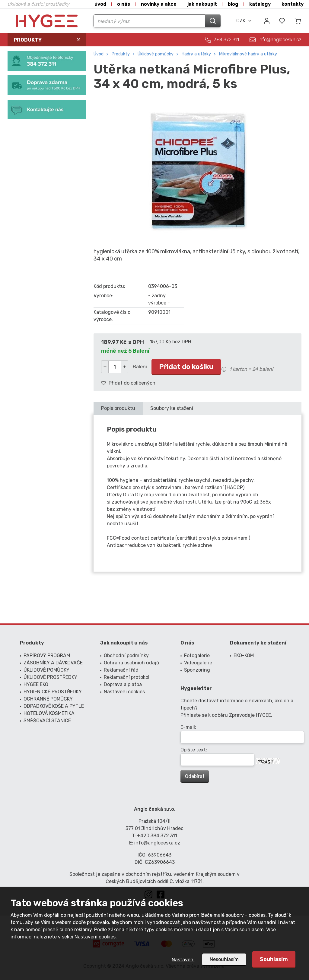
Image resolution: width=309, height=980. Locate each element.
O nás (124, 4)
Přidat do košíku (186, 367)
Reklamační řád (121, 670)
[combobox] (244, 21)
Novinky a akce (159, 4)
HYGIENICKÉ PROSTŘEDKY (53, 692)
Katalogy (260, 4)
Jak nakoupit (202, 4)
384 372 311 (226, 40)
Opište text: (194, 750)
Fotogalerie (197, 655)
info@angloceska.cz (280, 40)
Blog (233, 4)
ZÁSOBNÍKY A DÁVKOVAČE (53, 663)
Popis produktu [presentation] (118, 408)
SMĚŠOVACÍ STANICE (47, 721)
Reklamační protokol (127, 677)
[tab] (118, 408)
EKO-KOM (244, 655)
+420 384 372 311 (157, 836)
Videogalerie (198, 663)
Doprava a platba (123, 684)
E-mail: (188, 727)
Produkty (121, 54)
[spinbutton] (115, 367)
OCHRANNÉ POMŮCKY (48, 699)
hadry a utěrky (196, 54)
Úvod (100, 4)
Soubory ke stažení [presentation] (172, 408)
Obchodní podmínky (126, 655)
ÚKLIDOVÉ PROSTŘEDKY (50, 677)
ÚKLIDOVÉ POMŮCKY (156, 54)
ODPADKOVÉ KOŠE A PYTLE (54, 706)
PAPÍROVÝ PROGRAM (47, 655)
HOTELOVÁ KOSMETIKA (49, 713)
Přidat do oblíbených (132, 383)
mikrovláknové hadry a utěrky (248, 54)
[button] (124, 367)
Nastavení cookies (95, 937)
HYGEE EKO (36, 684)
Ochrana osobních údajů (132, 663)
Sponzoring (197, 670)
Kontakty (293, 4)
